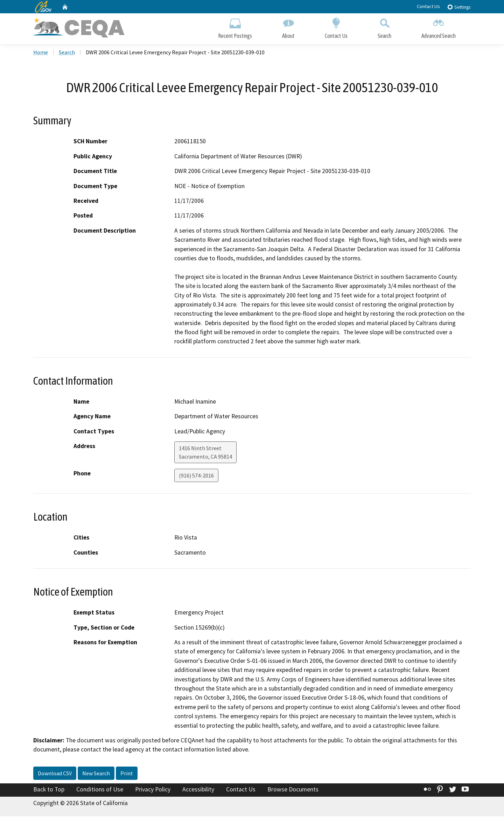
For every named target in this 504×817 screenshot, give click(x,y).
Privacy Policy (153, 790)
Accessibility (198, 790)
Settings (459, 7)
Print (127, 774)
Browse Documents (293, 790)
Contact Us (428, 6)
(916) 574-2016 (196, 476)
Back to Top (49, 790)
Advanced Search (439, 27)
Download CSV (55, 774)
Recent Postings (235, 27)
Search (384, 27)
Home (41, 53)
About (288, 27)
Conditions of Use (100, 790)
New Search (96, 774)
